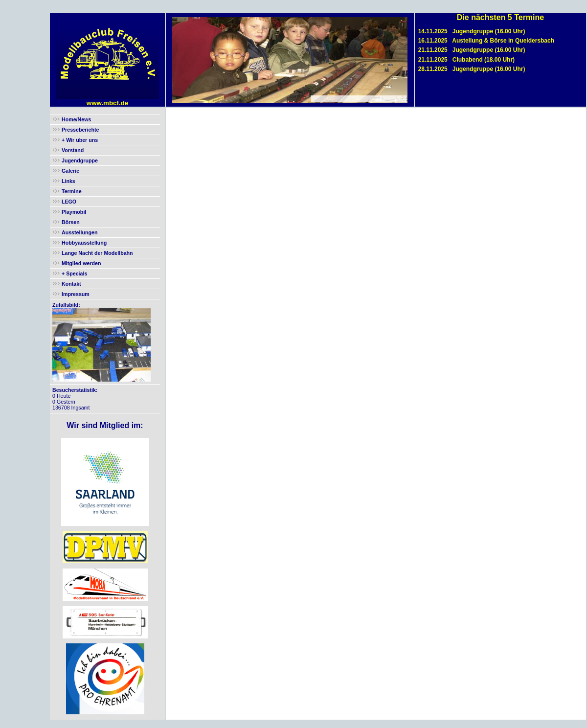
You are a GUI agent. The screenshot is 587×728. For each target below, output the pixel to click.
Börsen (71, 222)
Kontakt (71, 284)
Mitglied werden (81, 263)
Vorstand (73, 150)
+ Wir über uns (79, 140)
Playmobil (74, 212)
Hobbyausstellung (84, 243)
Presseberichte (80, 130)
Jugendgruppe (80, 160)
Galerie (70, 171)
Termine (72, 191)
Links (68, 181)
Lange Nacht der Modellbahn (97, 253)
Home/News (76, 119)
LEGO (69, 202)
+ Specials (74, 273)
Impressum (76, 294)
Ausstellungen (79, 232)
